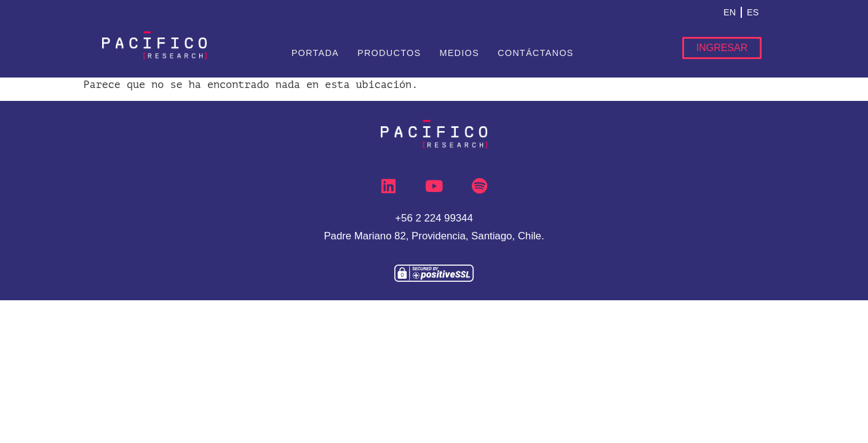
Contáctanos (536, 53)
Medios (459, 53)
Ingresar (722, 48)
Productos (389, 53)
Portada (315, 53)
